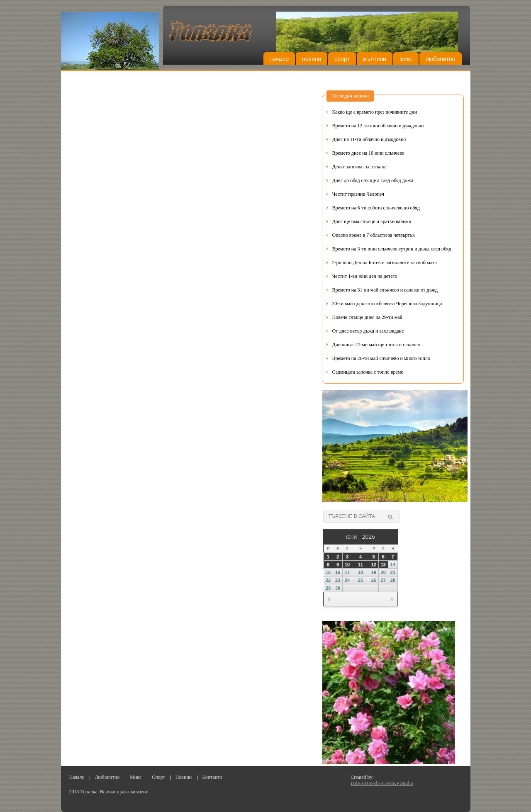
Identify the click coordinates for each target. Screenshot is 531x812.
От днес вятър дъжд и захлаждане (368, 331)
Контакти (212, 777)
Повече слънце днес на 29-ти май (368, 317)
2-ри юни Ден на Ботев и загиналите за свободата (385, 263)
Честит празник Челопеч (358, 194)
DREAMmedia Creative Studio (382, 783)
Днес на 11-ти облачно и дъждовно (369, 139)
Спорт (342, 59)
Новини (312, 59)
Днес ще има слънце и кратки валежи (372, 221)
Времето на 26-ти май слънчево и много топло (381, 358)
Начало (279, 59)
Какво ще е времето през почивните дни (375, 112)
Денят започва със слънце (359, 167)
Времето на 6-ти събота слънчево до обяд (376, 208)
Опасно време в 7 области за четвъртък (374, 235)
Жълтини (375, 59)
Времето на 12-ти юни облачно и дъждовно (378, 126)
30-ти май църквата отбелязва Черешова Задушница (387, 304)
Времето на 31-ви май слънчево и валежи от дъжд (385, 290)
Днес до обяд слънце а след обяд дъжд (373, 180)
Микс (406, 59)
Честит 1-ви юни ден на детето (365, 276)
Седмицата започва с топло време (368, 372)
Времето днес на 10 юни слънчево (368, 153)
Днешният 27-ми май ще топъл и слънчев (376, 345)
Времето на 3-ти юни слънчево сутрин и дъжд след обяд (392, 249)
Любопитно (441, 59)
